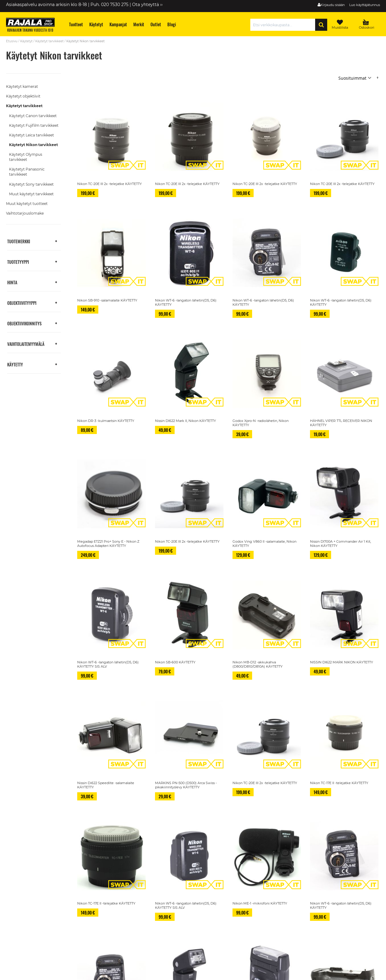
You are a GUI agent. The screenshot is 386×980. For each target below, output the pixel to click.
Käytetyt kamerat (22, 86)
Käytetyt (26, 41)
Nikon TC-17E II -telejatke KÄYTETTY (339, 783)
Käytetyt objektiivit (23, 96)
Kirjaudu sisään (333, 5)
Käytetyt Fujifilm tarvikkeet (34, 125)
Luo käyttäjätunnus (365, 5)
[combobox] (284, 25)
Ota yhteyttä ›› (147, 5)
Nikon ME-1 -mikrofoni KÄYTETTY (260, 903)
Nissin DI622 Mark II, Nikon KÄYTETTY (185, 421)
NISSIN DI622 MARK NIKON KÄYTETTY (342, 662)
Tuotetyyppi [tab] (18, 262)
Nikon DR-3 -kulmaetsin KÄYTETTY (106, 421)
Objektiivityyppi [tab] (22, 303)
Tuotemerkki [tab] (19, 241)
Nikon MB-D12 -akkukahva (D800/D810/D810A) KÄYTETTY (258, 664)
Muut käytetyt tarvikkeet (31, 194)
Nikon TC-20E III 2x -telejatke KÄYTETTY (109, 184)
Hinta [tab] (12, 282)
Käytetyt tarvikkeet (49, 41)
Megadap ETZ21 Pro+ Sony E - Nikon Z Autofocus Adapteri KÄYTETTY (108, 544)
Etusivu (12, 41)
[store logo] (33, 26)
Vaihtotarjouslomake (25, 213)
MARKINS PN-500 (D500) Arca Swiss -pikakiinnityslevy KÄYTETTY (186, 785)
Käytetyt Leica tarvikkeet (32, 135)
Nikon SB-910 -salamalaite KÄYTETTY (107, 300)
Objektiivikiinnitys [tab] (24, 323)
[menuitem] (76, 24)
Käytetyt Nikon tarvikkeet (33, 145)
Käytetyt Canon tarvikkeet (33, 116)
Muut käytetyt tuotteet (27, 204)
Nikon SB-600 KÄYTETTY (175, 662)
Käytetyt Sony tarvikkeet (31, 184)
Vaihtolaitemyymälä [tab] (26, 344)
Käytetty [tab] (15, 364)
